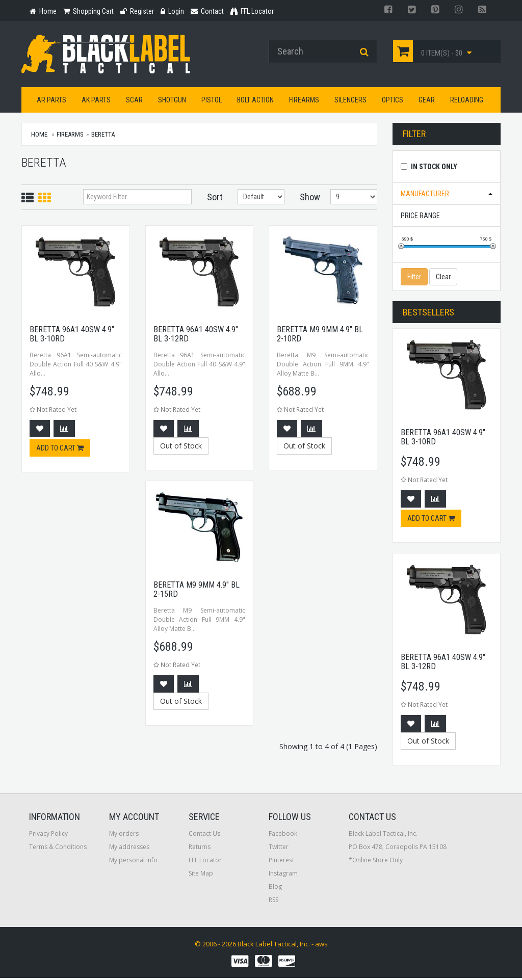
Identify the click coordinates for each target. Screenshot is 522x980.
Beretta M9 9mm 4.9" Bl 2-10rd (320, 336)
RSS (273, 902)
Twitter (279, 849)
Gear (427, 101)
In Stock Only (434, 168)
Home (39, 136)
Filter (414, 278)
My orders (124, 836)
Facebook (283, 836)
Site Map (201, 875)
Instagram (283, 875)
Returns (200, 849)
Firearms (304, 101)
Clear (443, 278)
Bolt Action (255, 101)
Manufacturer (425, 195)
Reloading (467, 101)
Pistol (212, 101)
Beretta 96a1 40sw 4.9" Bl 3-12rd (196, 336)
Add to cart (60, 450)
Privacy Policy (48, 836)
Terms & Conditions (58, 849)
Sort (215, 198)
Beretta (103, 136)
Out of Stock (181, 447)
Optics (393, 101)
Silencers (350, 101)
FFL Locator (205, 862)
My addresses (129, 849)
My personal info (133, 862)
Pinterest (281, 862)
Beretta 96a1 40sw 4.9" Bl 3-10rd (72, 336)
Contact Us (204, 836)
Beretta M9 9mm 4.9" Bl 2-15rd (197, 591)
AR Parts (51, 101)
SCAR (134, 101)
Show (308, 198)
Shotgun (172, 101)
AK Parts (96, 101)
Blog (275, 889)
